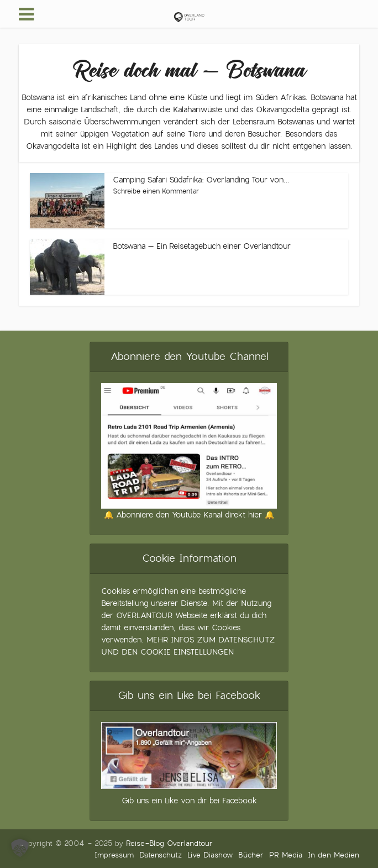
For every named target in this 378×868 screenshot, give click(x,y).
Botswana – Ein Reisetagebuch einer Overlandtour (202, 246)
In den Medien (334, 855)
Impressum (114, 855)
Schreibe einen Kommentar (156, 191)
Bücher (251, 855)
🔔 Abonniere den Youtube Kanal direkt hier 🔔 (189, 515)
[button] (20, 848)
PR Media (286, 855)
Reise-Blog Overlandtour (169, 843)
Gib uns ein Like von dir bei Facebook (189, 801)
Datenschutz (161, 855)
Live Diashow (210, 855)
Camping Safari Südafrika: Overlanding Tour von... (201, 180)
